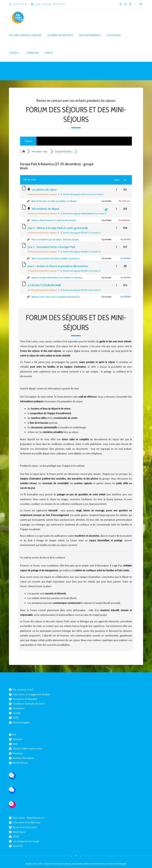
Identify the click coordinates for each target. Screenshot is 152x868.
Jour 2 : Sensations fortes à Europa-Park (51, 247)
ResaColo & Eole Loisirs (25, 827)
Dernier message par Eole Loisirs (83, 194)
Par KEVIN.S (126, 239)
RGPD (16, 718)
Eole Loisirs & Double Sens (27, 822)
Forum (49, 53)
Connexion (32, 53)
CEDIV (16, 837)
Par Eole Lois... (125, 201)
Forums (28, 141)
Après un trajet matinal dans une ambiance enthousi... (58, 278)
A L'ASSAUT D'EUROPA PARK (44, 285)
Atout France (19, 832)
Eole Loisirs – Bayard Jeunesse (28, 818)
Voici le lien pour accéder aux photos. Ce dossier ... (55, 201)
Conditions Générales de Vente (29, 704)
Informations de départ (46, 209)
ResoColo (18, 846)
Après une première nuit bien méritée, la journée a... (56, 258)
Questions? (114, 35)
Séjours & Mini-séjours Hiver (27, 748)
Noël (15, 744)
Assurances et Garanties (25, 699)
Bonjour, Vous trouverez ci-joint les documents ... (55, 220)
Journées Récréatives (60, 35)
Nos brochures (20, 763)
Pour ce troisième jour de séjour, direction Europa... (56, 239)
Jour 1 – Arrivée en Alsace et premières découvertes (58, 266)
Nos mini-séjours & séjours (25, 35)
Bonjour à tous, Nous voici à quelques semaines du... (56, 297)
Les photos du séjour (44, 190)
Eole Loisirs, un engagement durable (31, 694)
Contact (14, 53)
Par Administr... (125, 220)
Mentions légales (21, 722)
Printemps (18, 753)
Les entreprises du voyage (26, 841)
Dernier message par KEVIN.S (82, 233)
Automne (18, 739)
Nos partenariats (90, 35)
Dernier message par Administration (84, 213)
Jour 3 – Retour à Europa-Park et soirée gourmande (58, 228)
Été (14, 735)
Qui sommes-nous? (23, 689)
